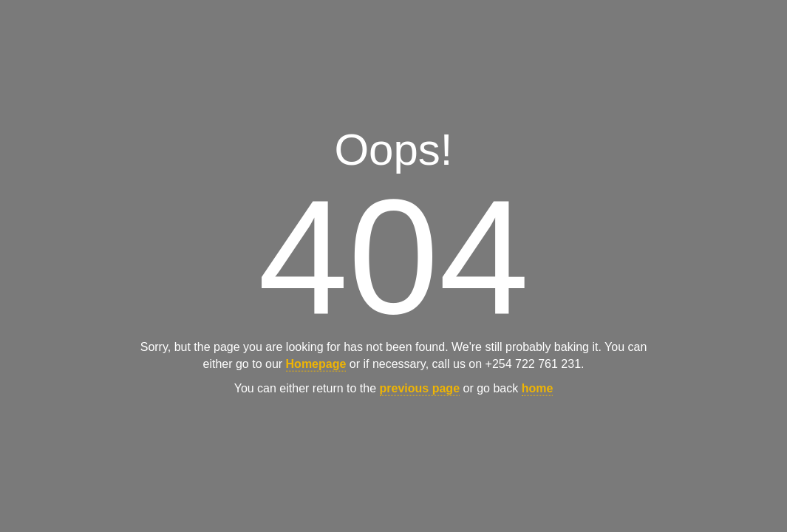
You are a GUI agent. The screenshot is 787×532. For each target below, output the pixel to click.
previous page (420, 388)
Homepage (316, 364)
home (538, 388)
